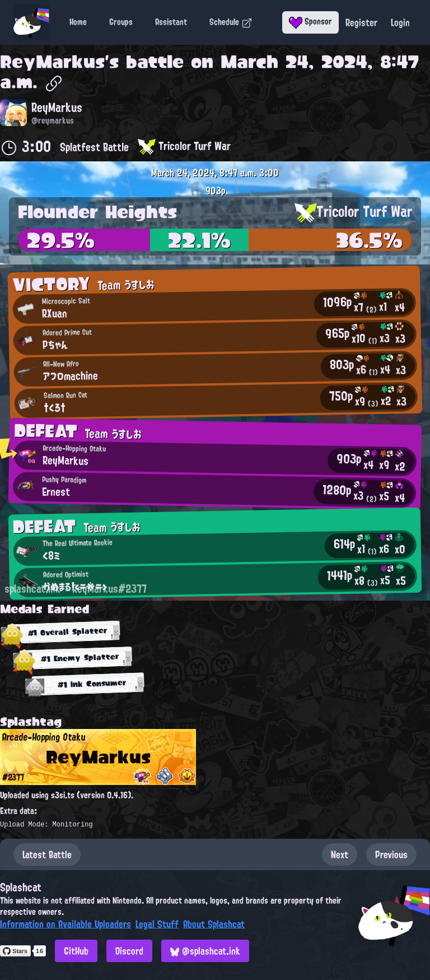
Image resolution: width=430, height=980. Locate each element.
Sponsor (310, 21)
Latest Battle (47, 854)
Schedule (231, 22)
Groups (121, 22)
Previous (391, 854)
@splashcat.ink (205, 951)
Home (78, 22)
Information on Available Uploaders (66, 924)
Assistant (171, 22)
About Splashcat (214, 924)
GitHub (76, 951)
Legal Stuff (157, 924)
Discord (129, 951)
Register (361, 22)
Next (340, 854)
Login (400, 22)
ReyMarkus (52, 62)
